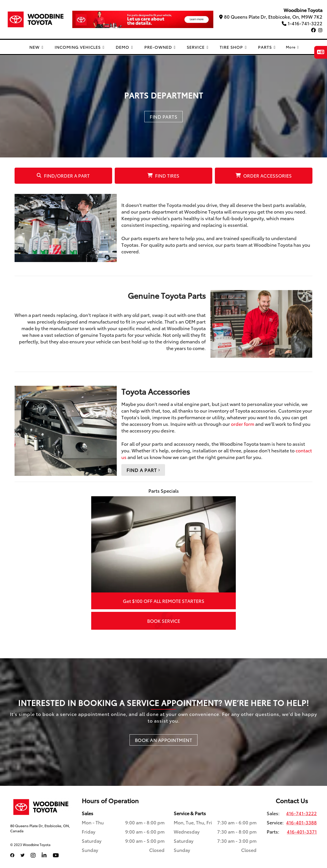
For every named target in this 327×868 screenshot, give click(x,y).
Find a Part (143, 470)
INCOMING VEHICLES (80, 47)
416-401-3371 (302, 832)
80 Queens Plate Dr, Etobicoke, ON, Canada (40, 828)
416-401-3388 (301, 822)
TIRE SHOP (233, 47)
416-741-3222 (301, 813)
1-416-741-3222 (302, 23)
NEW (36, 47)
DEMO (124, 47)
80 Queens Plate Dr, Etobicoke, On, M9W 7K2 (271, 17)
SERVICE (198, 47)
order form (243, 424)
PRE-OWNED (160, 47)
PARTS (267, 47)
